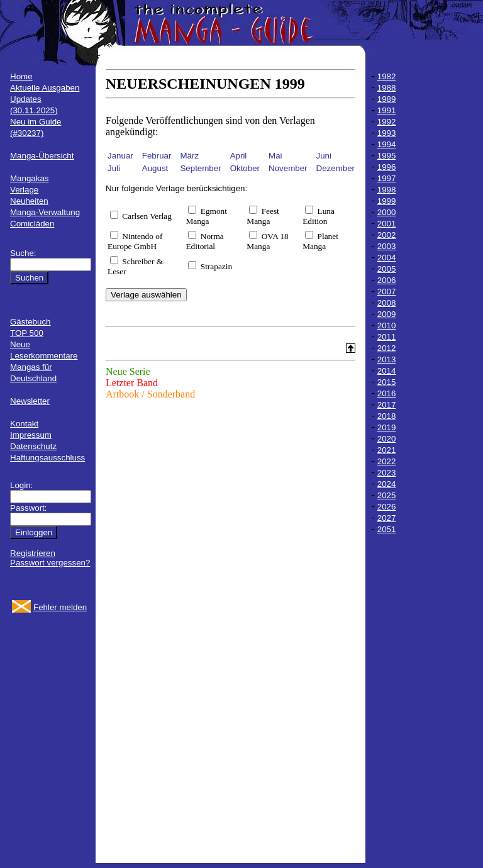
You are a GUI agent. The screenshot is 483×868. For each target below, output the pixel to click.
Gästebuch (30, 322)
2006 (387, 280)
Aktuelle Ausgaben (45, 88)
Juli (114, 168)
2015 (387, 382)
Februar (157, 156)
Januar (120, 156)
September (200, 168)
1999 (387, 201)
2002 (387, 235)
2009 (387, 314)
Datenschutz (33, 446)
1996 (387, 167)
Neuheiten (29, 201)
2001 (387, 224)
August (155, 168)
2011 (387, 337)
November (288, 168)
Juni (324, 156)
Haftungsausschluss (47, 458)
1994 (387, 144)
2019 (387, 427)
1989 (387, 99)
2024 (387, 484)
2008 (387, 303)
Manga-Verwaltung (45, 212)
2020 (387, 439)
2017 (387, 405)
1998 (387, 190)
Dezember (336, 168)
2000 (387, 212)
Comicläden (32, 224)
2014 (387, 371)
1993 (387, 133)
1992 (387, 122)
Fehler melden (60, 607)
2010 (387, 325)
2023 (387, 473)
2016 (387, 393)
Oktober (245, 168)
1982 (387, 76)
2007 (387, 292)
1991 (387, 110)
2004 (387, 258)
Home (21, 76)
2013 (387, 359)
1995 (387, 156)
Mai (275, 156)
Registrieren (33, 553)
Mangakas (30, 178)
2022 (387, 461)
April (239, 156)
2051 (387, 529)
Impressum (31, 435)
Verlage (24, 190)
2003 (387, 246)
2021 (387, 450)
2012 (387, 348)
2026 (387, 507)
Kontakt (24, 424)
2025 (387, 495)
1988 (387, 88)
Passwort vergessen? (50, 563)
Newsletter (30, 401)
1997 (387, 178)
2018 (387, 416)
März (189, 156)
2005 (387, 269)
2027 (387, 518)
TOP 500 (27, 333)
